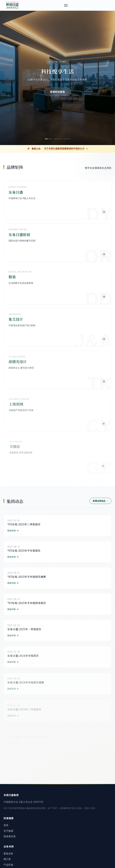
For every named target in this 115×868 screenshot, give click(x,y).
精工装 (7, 859)
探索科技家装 (57, 92)
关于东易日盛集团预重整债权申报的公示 (64, 149)
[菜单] (66, 5)
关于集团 (8, 831)
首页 (6, 825)
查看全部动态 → (100, 503)
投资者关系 (10, 836)
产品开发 (8, 865)
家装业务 (8, 854)
